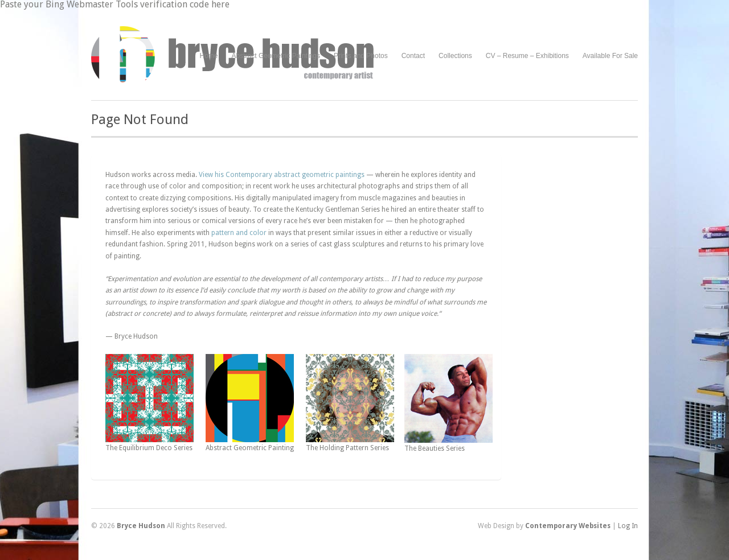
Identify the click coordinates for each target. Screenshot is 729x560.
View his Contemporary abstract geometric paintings (282, 175)
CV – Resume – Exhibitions (527, 56)
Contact (413, 56)
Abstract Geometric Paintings (276, 56)
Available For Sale (610, 56)
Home (209, 56)
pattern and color (239, 233)
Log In (628, 526)
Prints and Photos (361, 56)
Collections (455, 56)
